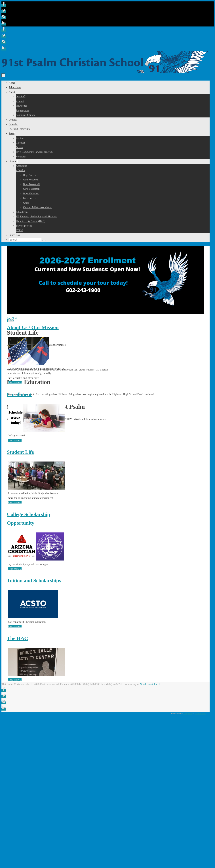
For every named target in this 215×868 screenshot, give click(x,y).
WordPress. (200, 714)
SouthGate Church (150, 684)
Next (15, 318)
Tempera (187, 714)
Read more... (15, 382)
